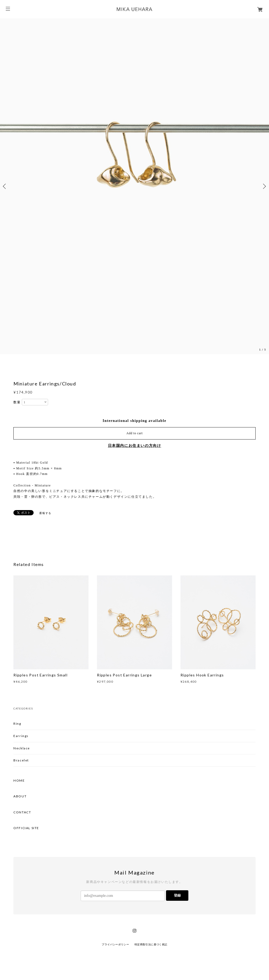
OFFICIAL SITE (26, 828)
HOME (19, 781)
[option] (134, 186)
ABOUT (20, 796)
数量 (17, 402)
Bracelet (21, 760)
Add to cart (134, 433)
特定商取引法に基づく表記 (151, 944)
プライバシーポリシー (115, 944)
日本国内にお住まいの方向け (135, 446)
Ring (17, 724)
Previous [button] (5, 186)
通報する (45, 513)
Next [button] (264, 186)
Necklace (22, 748)
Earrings (21, 736)
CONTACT (22, 812)
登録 (177, 895)
